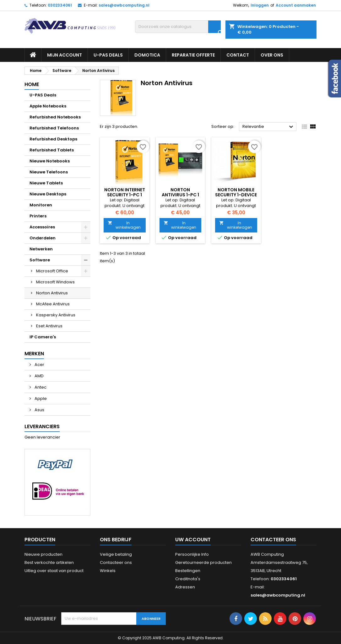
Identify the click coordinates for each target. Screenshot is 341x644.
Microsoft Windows (55, 282)
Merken (34, 354)
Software (40, 260)
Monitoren (41, 205)
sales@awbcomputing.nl (124, 5)
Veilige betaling (116, 554)
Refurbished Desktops (53, 139)
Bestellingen (188, 571)
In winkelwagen (124, 225)
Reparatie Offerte (193, 55)
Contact (238, 55)
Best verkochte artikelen (49, 562)
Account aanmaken (296, 5)
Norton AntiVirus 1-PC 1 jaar (180, 195)
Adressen (185, 587)
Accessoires (42, 227)
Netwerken (41, 249)
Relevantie (269, 127)
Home (32, 84)
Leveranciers (42, 426)
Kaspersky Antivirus (56, 315)
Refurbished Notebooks (55, 117)
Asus (39, 410)
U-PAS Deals (108, 55)
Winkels (108, 571)
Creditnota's (188, 579)
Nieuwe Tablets (46, 183)
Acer (39, 365)
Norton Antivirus (52, 293)
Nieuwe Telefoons (49, 172)
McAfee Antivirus (53, 304)
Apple (40, 398)
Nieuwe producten (43, 554)
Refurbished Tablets (52, 150)
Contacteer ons (116, 562)
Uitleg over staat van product (54, 571)
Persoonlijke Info (192, 554)
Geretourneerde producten (203, 562)
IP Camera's (43, 337)
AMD (39, 376)
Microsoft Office (52, 271)
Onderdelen (43, 238)
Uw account (193, 540)
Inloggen (260, 5)
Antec (40, 387)
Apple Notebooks (48, 106)
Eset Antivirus (49, 326)
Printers (38, 216)
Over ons (272, 55)
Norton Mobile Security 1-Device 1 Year (236, 195)
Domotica (147, 55)
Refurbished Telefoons (54, 128)
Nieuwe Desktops (48, 194)
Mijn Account (65, 55)
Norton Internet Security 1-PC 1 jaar (125, 195)
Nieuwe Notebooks (50, 161)
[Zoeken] (178, 27)
